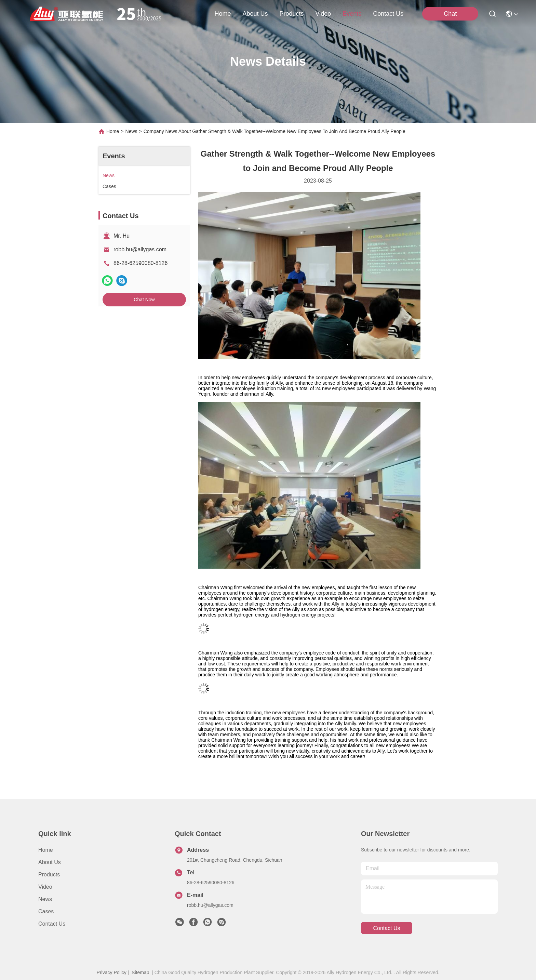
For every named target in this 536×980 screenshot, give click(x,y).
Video (45, 887)
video (323, 14)
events (352, 14)
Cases (46, 911)
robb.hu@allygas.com (140, 249)
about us (255, 14)
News (131, 131)
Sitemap (140, 972)
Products (49, 875)
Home (223, 14)
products (291, 14)
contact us (388, 14)
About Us (50, 862)
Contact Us (52, 924)
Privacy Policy (112, 972)
